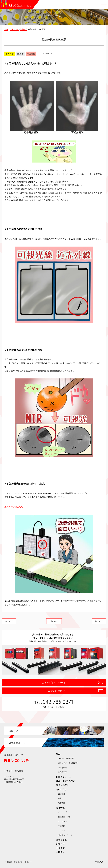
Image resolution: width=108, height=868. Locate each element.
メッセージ (62, 812)
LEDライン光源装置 (66, 759)
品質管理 (62, 803)
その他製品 (62, 768)
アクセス (62, 830)
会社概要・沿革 (64, 817)
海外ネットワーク (65, 835)
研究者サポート (17, 743)
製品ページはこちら (14, 507)
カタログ (60, 848)
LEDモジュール (63, 777)
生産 (60, 798)
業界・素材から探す (66, 781)
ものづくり (61, 789)
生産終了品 (62, 772)
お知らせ (60, 844)
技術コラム (61, 840)
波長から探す (62, 785)
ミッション (62, 821)
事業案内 (62, 826)
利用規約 (8, 862)
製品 (58, 754)
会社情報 (60, 808)
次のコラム (99, 621)
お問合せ (60, 852)
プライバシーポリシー (23, 862)
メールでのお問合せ (54, 691)
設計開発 (62, 794)
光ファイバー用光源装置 (68, 763)
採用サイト (15, 731)
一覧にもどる (54, 621)
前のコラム (9, 621)
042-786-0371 (58, 702)
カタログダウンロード (54, 683)
